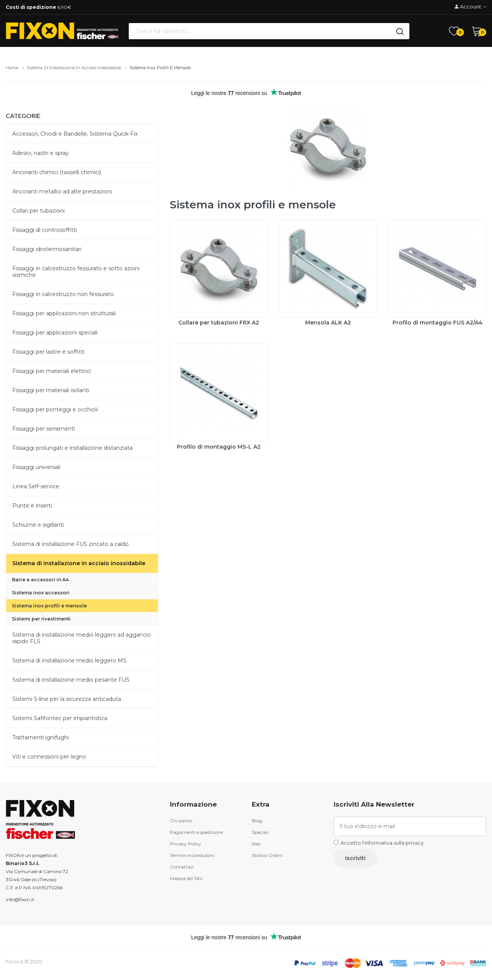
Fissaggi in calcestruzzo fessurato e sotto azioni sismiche (76, 272)
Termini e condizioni (192, 855)
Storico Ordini (267, 855)
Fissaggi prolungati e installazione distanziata (72, 448)
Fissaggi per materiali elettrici (52, 371)
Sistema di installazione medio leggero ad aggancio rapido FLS (81, 638)
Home (12, 68)
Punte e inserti (32, 506)
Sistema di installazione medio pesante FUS (71, 680)
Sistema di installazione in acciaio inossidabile (74, 68)
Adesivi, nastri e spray (41, 153)
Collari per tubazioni (38, 211)
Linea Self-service (36, 486)
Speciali (260, 832)
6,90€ (38, 7)
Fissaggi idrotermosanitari (47, 249)
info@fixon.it (20, 899)
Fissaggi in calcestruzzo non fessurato (63, 294)
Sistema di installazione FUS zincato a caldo (71, 544)
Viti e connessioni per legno (49, 757)
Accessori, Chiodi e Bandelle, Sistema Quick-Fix (75, 134)
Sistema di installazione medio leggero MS (69, 661)
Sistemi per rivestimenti (41, 619)
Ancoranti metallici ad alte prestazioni (62, 191)
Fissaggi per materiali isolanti (51, 390)
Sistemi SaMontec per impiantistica (60, 718)
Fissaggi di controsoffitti (45, 230)
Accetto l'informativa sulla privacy (382, 843)
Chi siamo (181, 821)
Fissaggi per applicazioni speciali (55, 333)
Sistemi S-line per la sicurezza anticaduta (67, 699)
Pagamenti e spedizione (196, 832)
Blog (257, 821)
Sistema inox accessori (41, 593)
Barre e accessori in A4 (40, 580)
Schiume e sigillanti (38, 525)
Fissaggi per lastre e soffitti (48, 352)
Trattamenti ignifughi (41, 737)
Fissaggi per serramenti (44, 429)
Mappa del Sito (186, 878)
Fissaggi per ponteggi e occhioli (55, 409)
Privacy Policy (186, 844)
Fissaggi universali (36, 467)
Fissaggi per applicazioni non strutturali (64, 313)
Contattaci (182, 867)
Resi (256, 844)
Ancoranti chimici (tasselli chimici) (57, 172)
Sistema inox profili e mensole (160, 68)
